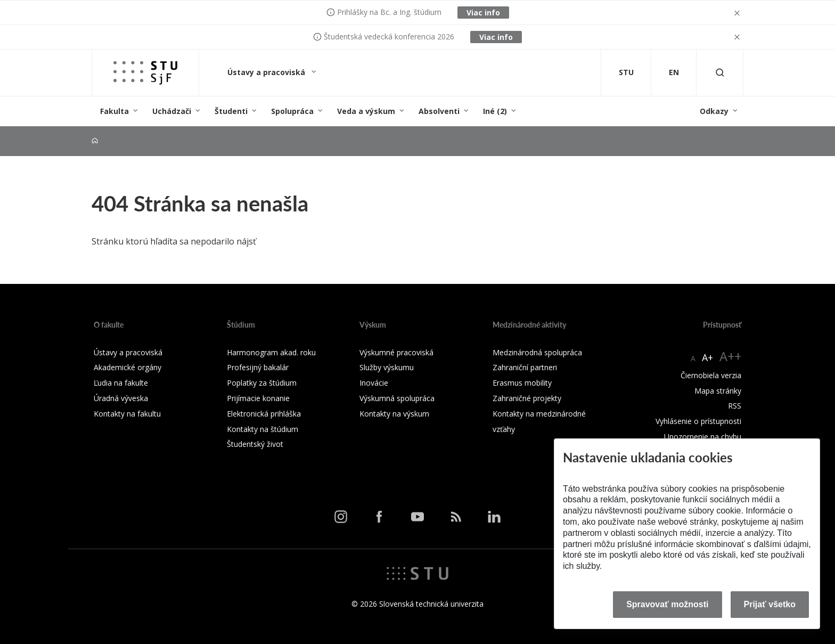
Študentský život (255, 444)
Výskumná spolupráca (397, 398)
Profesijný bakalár (258, 367)
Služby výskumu (387, 367)
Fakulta (114, 111)
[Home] (95, 141)
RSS (735, 406)
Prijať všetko (770, 604)
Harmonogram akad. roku (271, 352)
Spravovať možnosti (667, 604)
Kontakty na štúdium (263, 429)
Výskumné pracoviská (396, 352)
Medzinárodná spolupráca (537, 352)
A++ (730, 356)
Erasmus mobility (522, 383)
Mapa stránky (718, 391)
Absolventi (439, 111)
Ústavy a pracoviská (267, 72)
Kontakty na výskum (394, 414)
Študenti (231, 111)
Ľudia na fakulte (121, 383)
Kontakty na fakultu (127, 414)
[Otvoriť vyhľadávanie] (720, 73)
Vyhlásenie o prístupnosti (698, 421)
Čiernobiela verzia (711, 375)
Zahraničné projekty (527, 398)
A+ (707, 357)
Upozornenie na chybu (703, 437)
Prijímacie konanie (258, 398)
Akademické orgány (128, 367)
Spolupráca (292, 111)
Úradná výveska (121, 398)
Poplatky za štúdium (262, 383)
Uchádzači (172, 111)
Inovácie (374, 383)
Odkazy (714, 111)
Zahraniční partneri (525, 367)
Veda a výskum (366, 111)
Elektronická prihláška (264, 414)
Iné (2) (495, 111)
